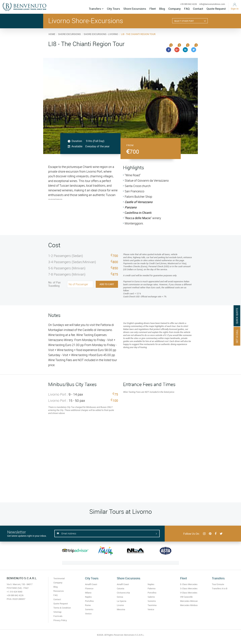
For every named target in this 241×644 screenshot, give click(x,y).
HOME (52, 34)
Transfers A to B (220, 588)
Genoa (120, 597)
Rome (88, 605)
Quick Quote (237, 316)
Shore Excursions (135, 9)
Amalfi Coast (91, 584)
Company (175, 9)
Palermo (152, 588)
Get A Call (237, 336)
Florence (89, 588)
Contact (198, 9)
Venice (88, 614)
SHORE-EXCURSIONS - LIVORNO (101, 34)
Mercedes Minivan (189, 601)
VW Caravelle (186, 597)
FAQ (187, 9)
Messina (121, 609)
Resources (59, 591)
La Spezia (122, 601)
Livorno (120, 605)
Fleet (153, 9)
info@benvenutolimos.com (212, 4)
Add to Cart (107, 284)
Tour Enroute (218, 584)
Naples (88, 597)
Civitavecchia (123, 593)
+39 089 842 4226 (188, 4)
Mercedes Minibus (189, 605)
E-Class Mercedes (189, 584)
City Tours (113, 9)
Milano (88, 593)
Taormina (152, 605)
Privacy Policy (60, 620)
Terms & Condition (62, 608)
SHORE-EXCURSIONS (69, 34)
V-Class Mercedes (189, 593)
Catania (120, 588)
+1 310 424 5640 (14, 592)
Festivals (58, 616)
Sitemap (57, 612)
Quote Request (216, 9)
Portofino (89, 601)
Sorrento (89, 609)
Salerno (151, 597)
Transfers (96, 9)
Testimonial (59, 578)
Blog (162, 9)
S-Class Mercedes (189, 588)
